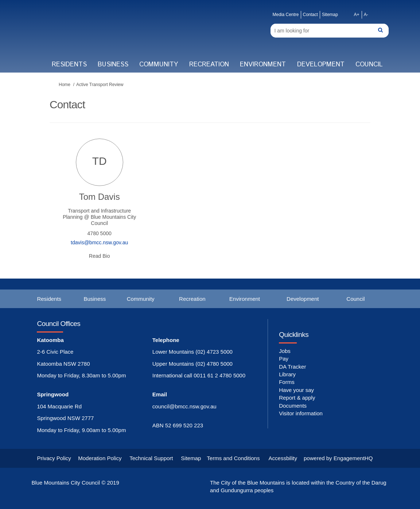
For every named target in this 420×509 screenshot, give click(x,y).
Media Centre (285, 15)
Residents (69, 65)
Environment (263, 65)
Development (321, 65)
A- (366, 15)
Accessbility (283, 458)
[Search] (329, 31)
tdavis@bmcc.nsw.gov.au (99, 242)
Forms (287, 382)
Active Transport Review (100, 85)
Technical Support (151, 458)
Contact (310, 15)
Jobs (285, 351)
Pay (284, 359)
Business (113, 65)
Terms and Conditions (233, 458)
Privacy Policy (54, 458)
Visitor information (301, 413)
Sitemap (330, 15)
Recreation (209, 65)
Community (159, 65)
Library (287, 374)
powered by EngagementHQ (338, 458)
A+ (357, 15)
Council (369, 65)
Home (65, 85)
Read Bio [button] (100, 256)
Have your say (296, 390)
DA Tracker (292, 367)
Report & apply (297, 398)
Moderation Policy (100, 458)
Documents (293, 406)
